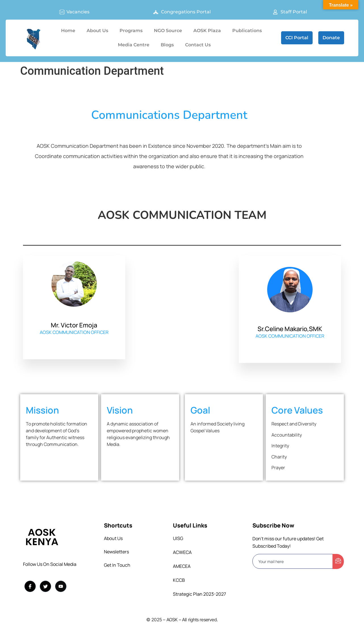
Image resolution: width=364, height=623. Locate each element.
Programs (131, 31)
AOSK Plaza (207, 31)
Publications (247, 31)
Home (68, 31)
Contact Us (198, 45)
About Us (97, 31)
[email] (293, 561)
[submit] (338, 561)
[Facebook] (30, 586)
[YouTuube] (61, 586)
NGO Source (168, 31)
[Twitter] (45, 586)
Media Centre (134, 45)
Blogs (167, 45)
